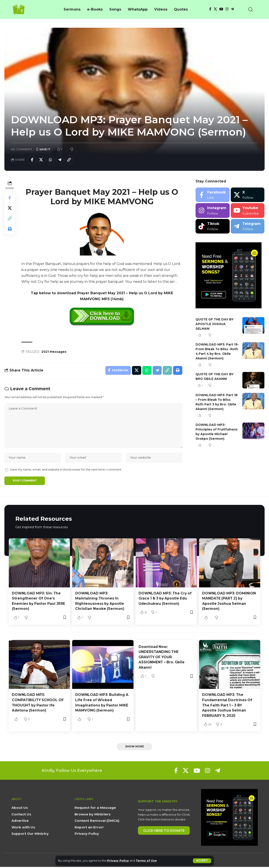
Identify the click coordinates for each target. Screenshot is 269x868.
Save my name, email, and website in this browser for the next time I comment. (66, 471)
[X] (215, 9)
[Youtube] (248, 211)
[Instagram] (227, 9)
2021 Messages (54, 352)
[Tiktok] (213, 226)
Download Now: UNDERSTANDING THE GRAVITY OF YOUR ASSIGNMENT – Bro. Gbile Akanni (162, 658)
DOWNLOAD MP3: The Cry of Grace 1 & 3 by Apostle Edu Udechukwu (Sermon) (166, 600)
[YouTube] (221, 9)
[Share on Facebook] (32, 160)
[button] (202, 861)
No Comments (22, 149)
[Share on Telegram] (60, 160)
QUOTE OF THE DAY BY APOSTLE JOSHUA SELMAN (215, 324)
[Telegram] (232, 9)
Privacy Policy (118, 861)
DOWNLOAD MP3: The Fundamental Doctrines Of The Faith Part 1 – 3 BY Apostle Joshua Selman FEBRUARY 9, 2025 (227, 706)
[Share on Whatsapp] (51, 160)
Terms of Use (147, 861)
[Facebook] (210, 9)
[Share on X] (41, 160)
